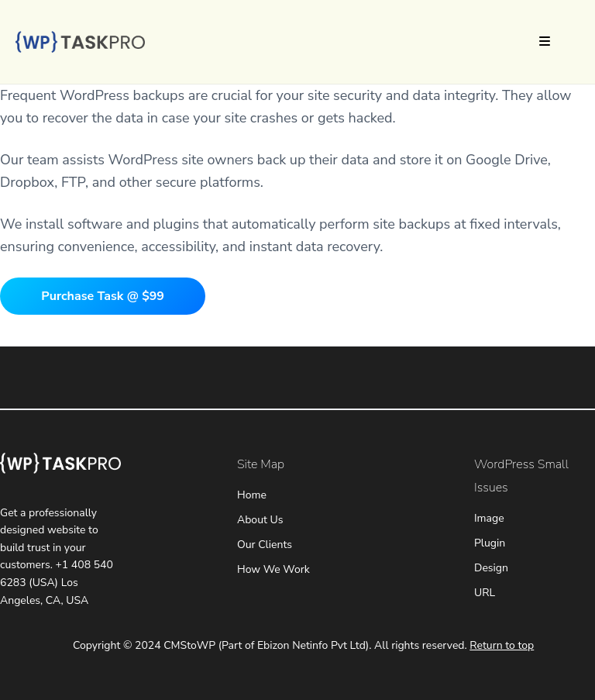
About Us (260, 520)
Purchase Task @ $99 (103, 296)
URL (485, 593)
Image (489, 518)
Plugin (490, 543)
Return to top (502, 645)
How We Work (273, 569)
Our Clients (265, 545)
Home (252, 495)
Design (491, 568)
